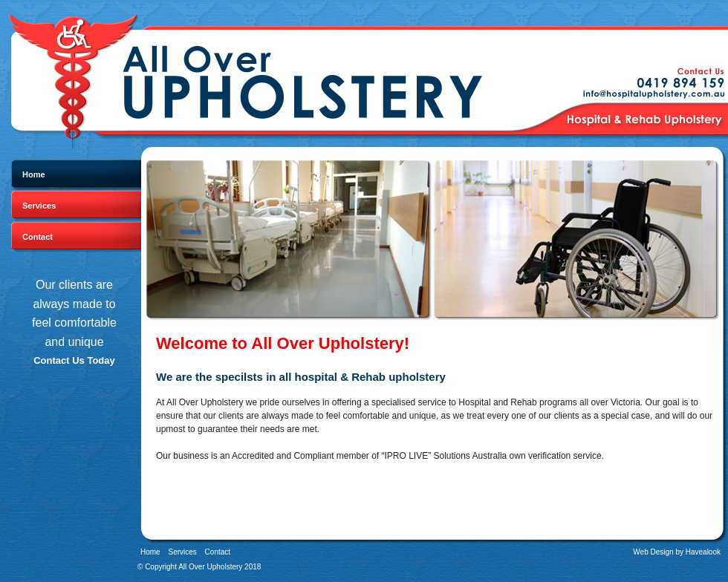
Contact (38, 237)
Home (34, 174)
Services (39, 206)
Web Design (653, 552)
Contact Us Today (74, 360)
